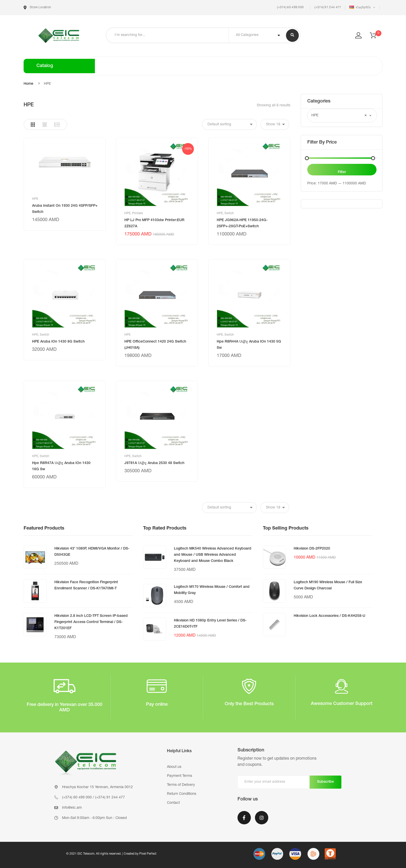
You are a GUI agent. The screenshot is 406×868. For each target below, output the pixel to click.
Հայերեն (360, 7)
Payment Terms (180, 776)
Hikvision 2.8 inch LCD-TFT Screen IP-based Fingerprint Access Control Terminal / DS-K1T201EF (91, 622)
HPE (35, 199)
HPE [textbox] (339, 116)
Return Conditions (182, 794)
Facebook (244, 818)
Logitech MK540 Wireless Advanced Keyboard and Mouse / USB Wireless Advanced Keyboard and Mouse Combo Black (213, 555)
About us (174, 767)
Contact (173, 803)
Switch (229, 213)
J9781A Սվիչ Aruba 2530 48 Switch (154, 463)
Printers (137, 213)
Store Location (37, 8)
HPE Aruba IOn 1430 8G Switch (58, 342)
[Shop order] (229, 124)
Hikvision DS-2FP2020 (312, 549)
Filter (342, 172)
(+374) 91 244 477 (328, 7)
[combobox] (342, 116)
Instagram (262, 818)
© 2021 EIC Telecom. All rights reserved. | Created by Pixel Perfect (111, 854)
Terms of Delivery (181, 785)
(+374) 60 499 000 (290, 7)
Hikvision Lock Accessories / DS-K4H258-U (329, 616)
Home (28, 84)
